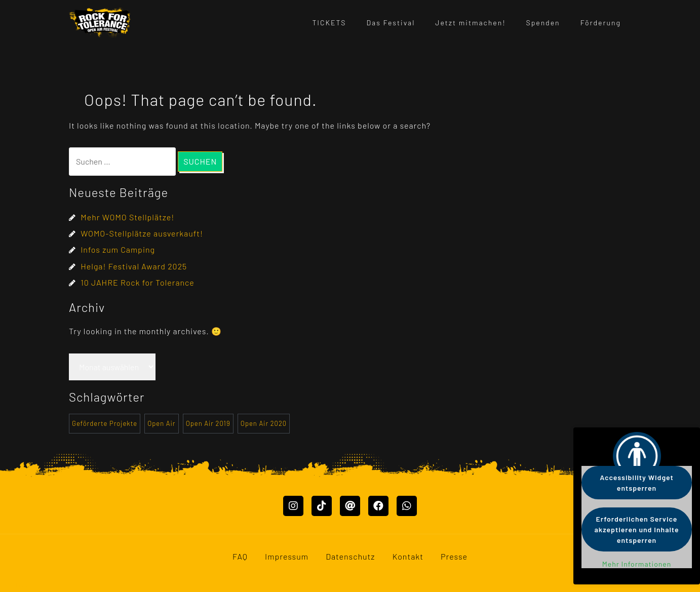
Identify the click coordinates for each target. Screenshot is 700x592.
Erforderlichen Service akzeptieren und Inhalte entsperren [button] (637, 529)
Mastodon (19, 585)
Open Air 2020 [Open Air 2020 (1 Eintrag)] (264, 423)
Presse (454, 556)
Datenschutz (350, 556)
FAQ (240, 556)
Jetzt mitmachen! (470, 23)
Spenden (543, 23)
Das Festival (391, 23)
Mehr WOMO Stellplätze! (127, 217)
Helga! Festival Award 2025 (134, 266)
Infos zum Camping (118, 249)
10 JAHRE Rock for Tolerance (137, 282)
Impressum (287, 556)
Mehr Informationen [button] (637, 564)
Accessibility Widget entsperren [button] (637, 483)
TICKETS (329, 23)
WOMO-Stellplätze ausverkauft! (142, 233)
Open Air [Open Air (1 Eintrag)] (161, 423)
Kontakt (408, 556)
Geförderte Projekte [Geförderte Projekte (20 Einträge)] (105, 423)
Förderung (601, 23)
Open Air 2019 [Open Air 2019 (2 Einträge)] (208, 423)
